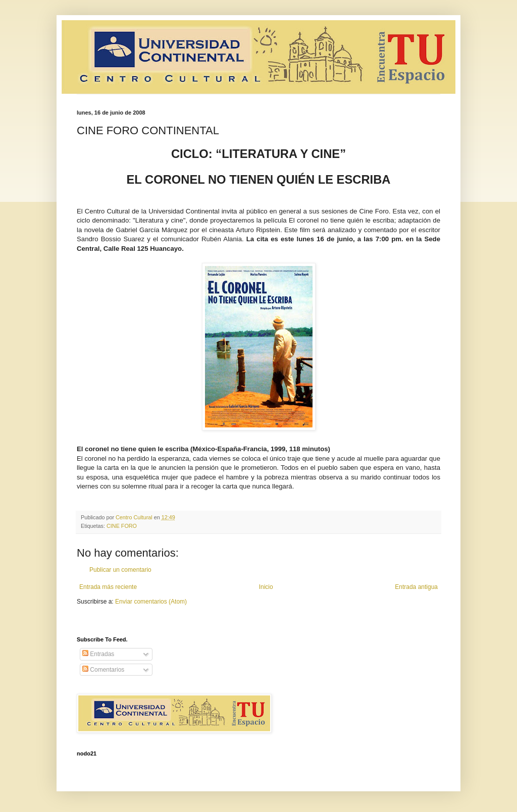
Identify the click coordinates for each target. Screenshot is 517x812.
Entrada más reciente (108, 587)
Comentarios (103, 670)
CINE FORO (122, 526)
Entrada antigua (416, 587)
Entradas (98, 654)
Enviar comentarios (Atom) (151, 602)
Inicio (266, 587)
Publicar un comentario (120, 570)
